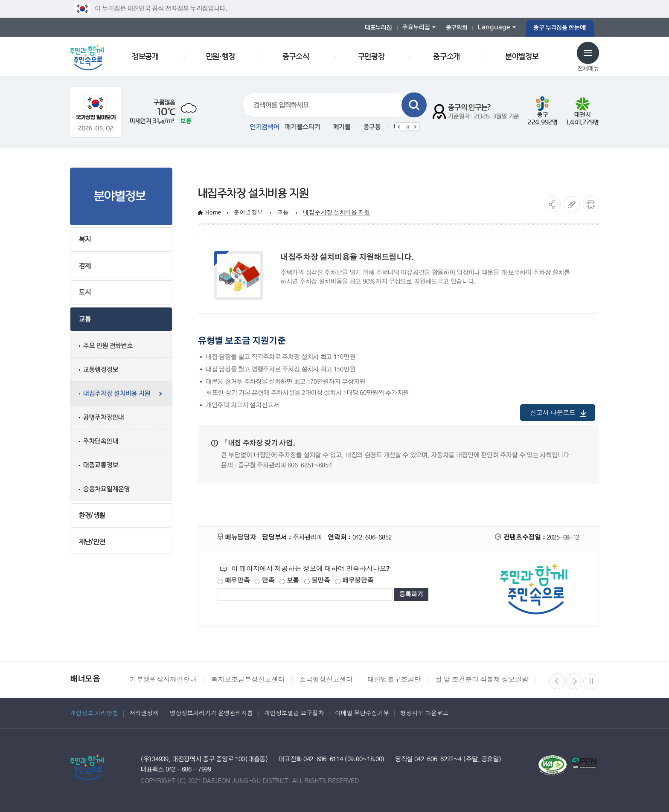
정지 (407, 127)
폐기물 (342, 127)
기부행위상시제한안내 (163, 680)
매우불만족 (354, 581)
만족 (265, 581)
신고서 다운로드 (558, 413)
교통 (284, 212)
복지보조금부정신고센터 (248, 680)
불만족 (317, 581)
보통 (289, 581)
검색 (414, 105)
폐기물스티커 (303, 127)
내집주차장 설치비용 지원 (336, 212)
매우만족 (234, 581)
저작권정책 (144, 713)
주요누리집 (416, 28)
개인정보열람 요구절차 (294, 713)
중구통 (372, 127)
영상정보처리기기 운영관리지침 (211, 713)
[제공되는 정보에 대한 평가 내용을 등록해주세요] (305, 594)
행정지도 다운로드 (424, 713)
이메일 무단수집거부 (362, 713)
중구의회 (457, 28)
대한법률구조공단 (394, 680)
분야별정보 (249, 212)
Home (213, 212)
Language (494, 28)
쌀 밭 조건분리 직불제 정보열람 (482, 680)
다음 (415, 127)
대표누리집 (378, 28)
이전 (399, 127)
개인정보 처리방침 (94, 713)
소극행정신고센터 (326, 680)
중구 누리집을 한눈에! (560, 28)
